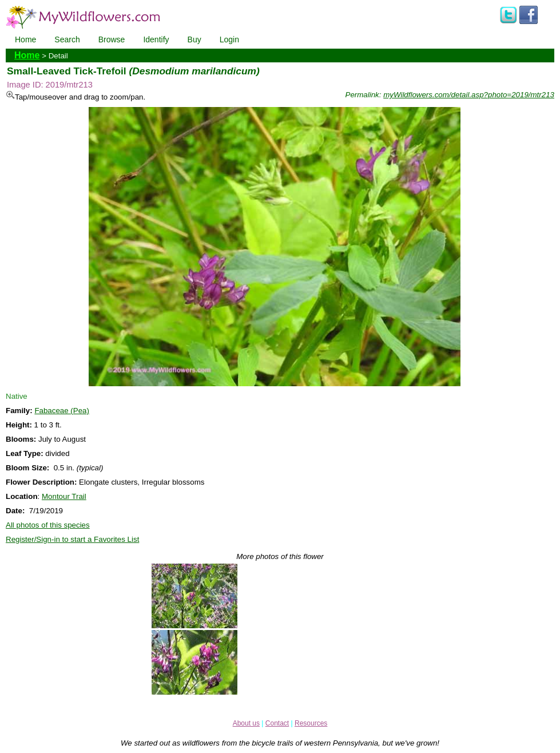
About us (246, 723)
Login (229, 39)
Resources (311, 723)
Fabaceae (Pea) (62, 411)
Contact (277, 723)
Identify (156, 39)
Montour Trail (64, 496)
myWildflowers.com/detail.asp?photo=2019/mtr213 (469, 95)
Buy (194, 39)
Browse (112, 39)
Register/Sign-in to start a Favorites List (72, 539)
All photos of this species (48, 525)
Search (67, 39)
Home (25, 39)
